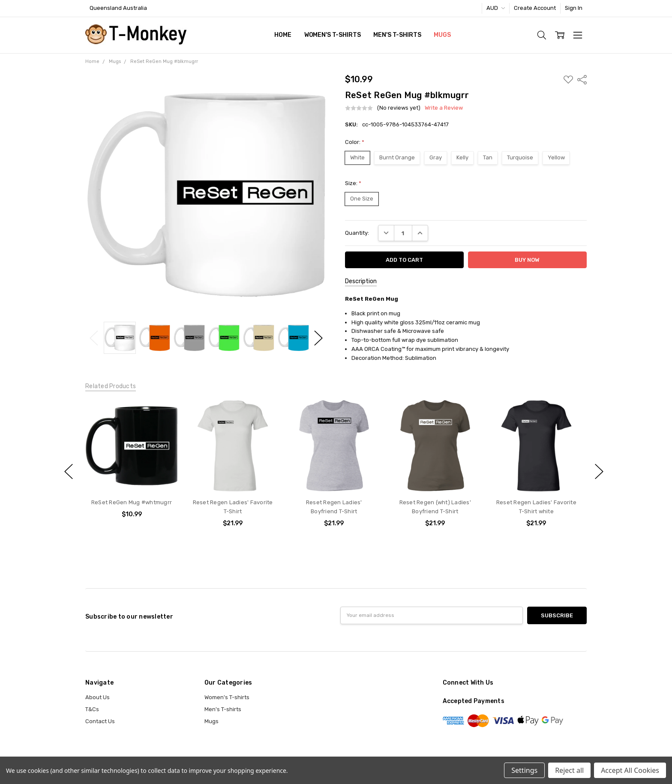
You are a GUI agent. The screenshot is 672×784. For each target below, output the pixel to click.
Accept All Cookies (630, 770)
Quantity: (357, 233)
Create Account (535, 8)
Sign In (574, 8)
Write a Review (444, 108)
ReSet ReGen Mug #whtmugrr (132, 503)
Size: (353, 183)
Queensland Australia (118, 8)
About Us (97, 697)
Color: (355, 142)
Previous (94, 338)
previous (69, 472)
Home (283, 35)
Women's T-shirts (333, 35)
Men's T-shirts (397, 35)
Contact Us (100, 721)
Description (361, 281)
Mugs (442, 35)
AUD (496, 8)
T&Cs (92, 709)
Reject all (569, 770)
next (599, 472)
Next (318, 338)
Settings (524, 770)
